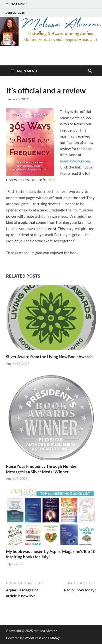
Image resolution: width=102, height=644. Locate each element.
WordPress (33, 638)
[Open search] (90, 71)
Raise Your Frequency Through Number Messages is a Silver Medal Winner (42, 469)
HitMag (54, 638)
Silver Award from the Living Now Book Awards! (50, 357)
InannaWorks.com (75, 161)
